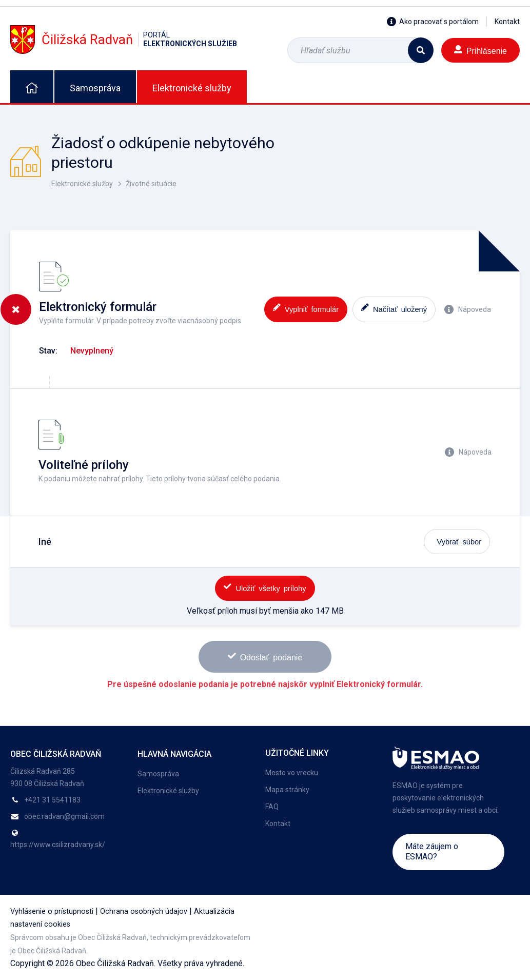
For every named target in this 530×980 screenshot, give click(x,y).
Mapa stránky (287, 790)
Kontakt (507, 22)
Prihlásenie (480, 50)
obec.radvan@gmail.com (64, 816)
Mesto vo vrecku (292, 773)
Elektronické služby (192, 88)
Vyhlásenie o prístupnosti (52, 912)
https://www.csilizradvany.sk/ (58, 845)
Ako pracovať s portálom (433, 22)
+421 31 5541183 (52, 800)
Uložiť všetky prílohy (265, 587)
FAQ (272, 807)
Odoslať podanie (265, 656)
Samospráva (95, 88)
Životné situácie (151, 184)
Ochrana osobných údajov (144, 912)
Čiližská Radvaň (124, 39)
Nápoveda (468, 309)
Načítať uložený (394, 308)
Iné (45, 542)
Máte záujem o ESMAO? (432, 851)
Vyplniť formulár (306, 308)
